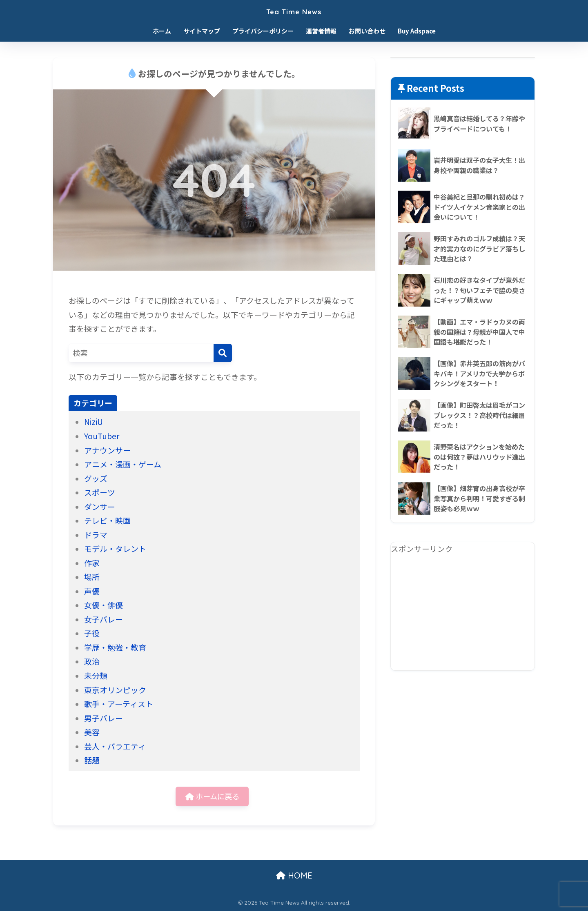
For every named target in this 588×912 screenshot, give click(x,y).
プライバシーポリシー (263, 31)
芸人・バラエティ (115, 746)
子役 (92, 633)
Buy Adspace (417, 31)
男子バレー (104, 718)
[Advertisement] (463, 613)
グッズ (96, 478)
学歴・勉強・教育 (115, 647)
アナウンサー (107, 450)
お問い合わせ (367, 31)
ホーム (162, 31)
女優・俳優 (104, 605)
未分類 (96, 675)
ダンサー (100, 506)
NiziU (94, 422)
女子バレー (104, 619)
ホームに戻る (212, 796)
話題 (92, 760)
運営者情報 (321, 31)
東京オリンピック (115, 690)
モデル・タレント (115, 548)
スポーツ (100, 492)
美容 (92, 732)
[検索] (223, 353)
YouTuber (102, 436)
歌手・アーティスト (119, 704)
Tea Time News (294, 11)
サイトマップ (202, 31)
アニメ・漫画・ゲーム (123, 464)
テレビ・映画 (107, 520)
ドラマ (96, 535)
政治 (92, 661)
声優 (92, 591)
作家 (92, 563)
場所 (92, 577)
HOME (294, 876)
